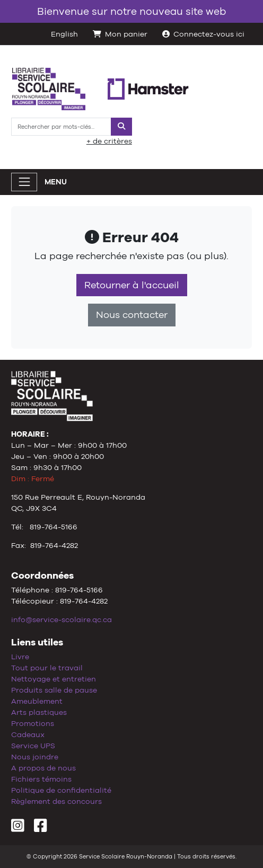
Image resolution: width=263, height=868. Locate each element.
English (64, 34)
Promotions (33, 723)
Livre (20, 657)
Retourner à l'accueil (132, 285)
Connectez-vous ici (203, 34)
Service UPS (33, 746)
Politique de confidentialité (61, 790)
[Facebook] (41, 828)
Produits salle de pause (54, 690)
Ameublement (37, 701)
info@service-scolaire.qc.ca (62, 619)
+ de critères (109, 141)
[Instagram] (18, 828)
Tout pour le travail (47, 668)
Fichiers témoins (41, 779)
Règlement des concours (56, 801)
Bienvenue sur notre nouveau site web (131, 11)
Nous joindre (35, 757)
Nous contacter (132, 315)
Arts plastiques (39, 712)
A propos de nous (43, 768)
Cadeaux (28, 734)
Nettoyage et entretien (54, 679)
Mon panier (120, 34)
